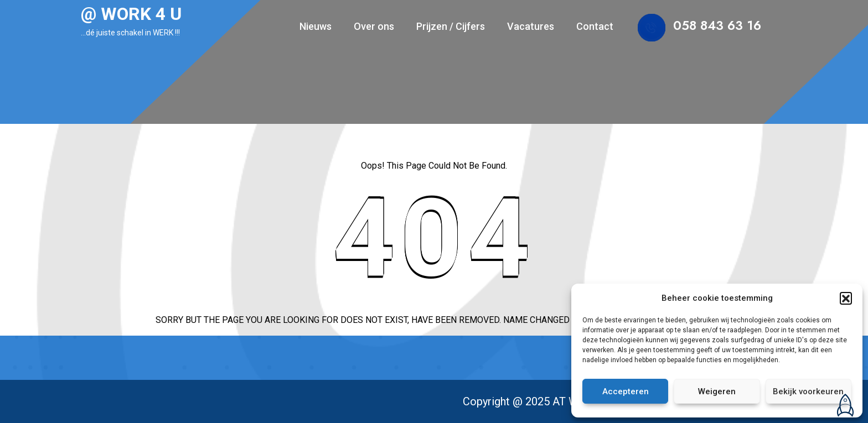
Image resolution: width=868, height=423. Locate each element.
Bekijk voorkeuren (808, 391)
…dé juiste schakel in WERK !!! (130, 33)
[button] (846, 298)
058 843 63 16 (717, 25)
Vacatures (531, 26)
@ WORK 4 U (131, 14)
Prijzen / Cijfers (451, 26)
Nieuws (316, 26)
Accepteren (626, 391)
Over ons (374, 26)
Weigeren (717, 391)
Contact (595, 26)
